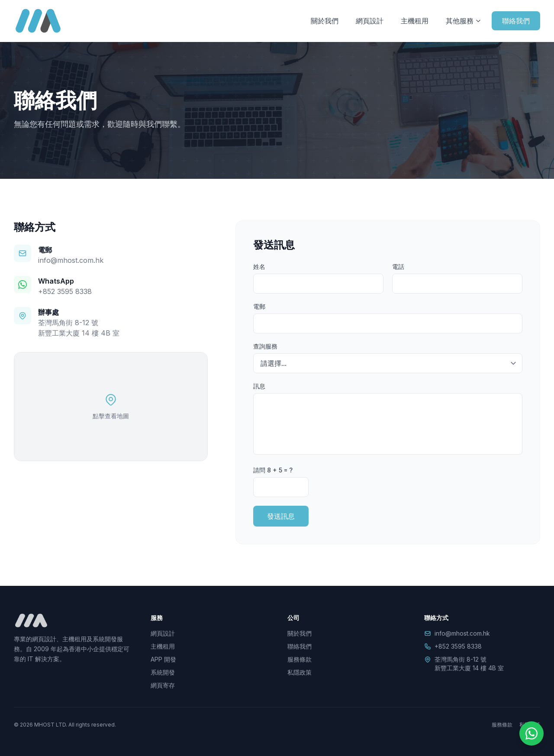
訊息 (259, 386)
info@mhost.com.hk (71, 260)
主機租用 (415, 21)
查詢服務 (265, 346)
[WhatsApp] (531, 733)
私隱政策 (300, 672)
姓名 (259, 267)
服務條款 (300, 659)
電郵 (259, 306)
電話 (398, 267)
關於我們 (325, 21)
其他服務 (464, 21)
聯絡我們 (516, 21)
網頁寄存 (163, 685)
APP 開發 (163, 659)
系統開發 (163, 672)
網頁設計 (370, 21)
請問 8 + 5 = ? (273, 470)
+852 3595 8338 (65, 291)
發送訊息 (281, 516)
